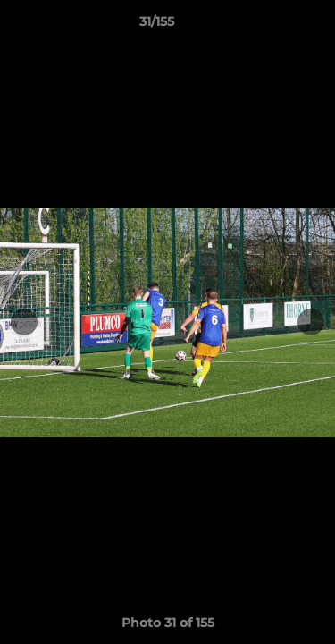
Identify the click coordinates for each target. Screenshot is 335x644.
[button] (271, 26)
